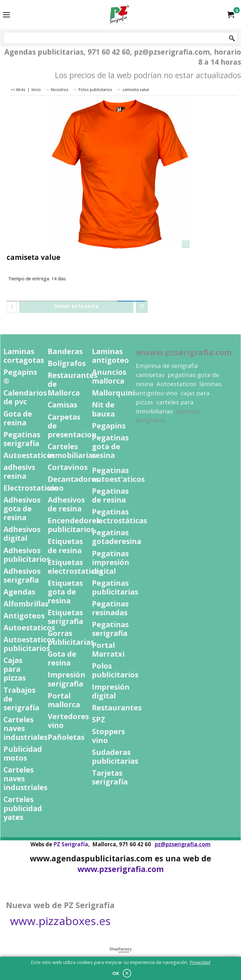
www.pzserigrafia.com (121, 869)
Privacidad (200, 962)
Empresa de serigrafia (167, 366)
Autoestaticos (176, 384)
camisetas (150, 375)
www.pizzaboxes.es (60, 921)
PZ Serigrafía (71, 844)
